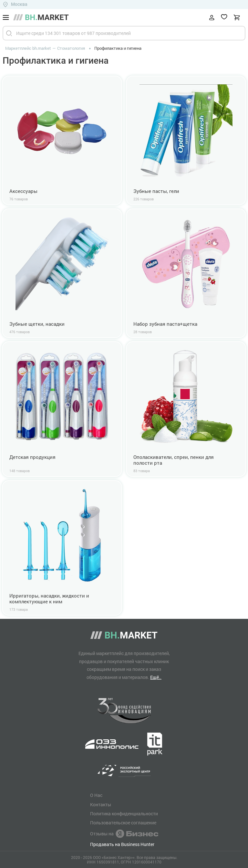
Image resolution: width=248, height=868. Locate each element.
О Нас (96, 795)
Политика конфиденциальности (124, 814)
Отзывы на (124, 834)
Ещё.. (156, 677)
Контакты (101, 805)
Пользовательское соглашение (123, 823)
